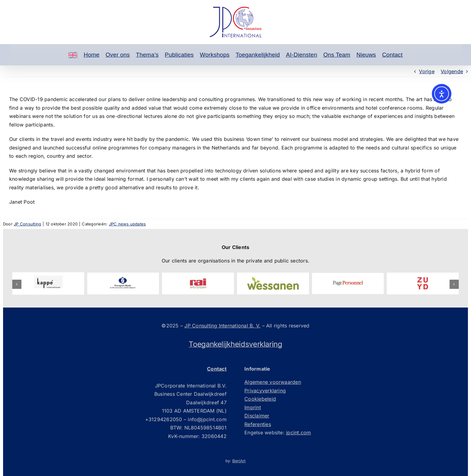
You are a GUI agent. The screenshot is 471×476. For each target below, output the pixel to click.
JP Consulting (27, 224)
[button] (17, 284)
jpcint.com (298, 433)
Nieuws (366, 55)
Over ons (118, 55)
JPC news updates (128, 224)
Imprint (253, 407)
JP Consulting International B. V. (222, 326)
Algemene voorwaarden (273, 382)
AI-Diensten (302, 55)
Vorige (427, 71)
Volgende (452, 71)
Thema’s (147, 55)
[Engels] (73, 55)
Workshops (215, 55)
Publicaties (179, 55)
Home (92, 55)
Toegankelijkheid (258, 55)
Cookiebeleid (260, 399)
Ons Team (337, 55)
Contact (392, 55)
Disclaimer (257, 416)
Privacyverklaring (265, 391)
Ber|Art (239, 461)
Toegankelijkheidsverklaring (235, 344)
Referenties (258, 424)
